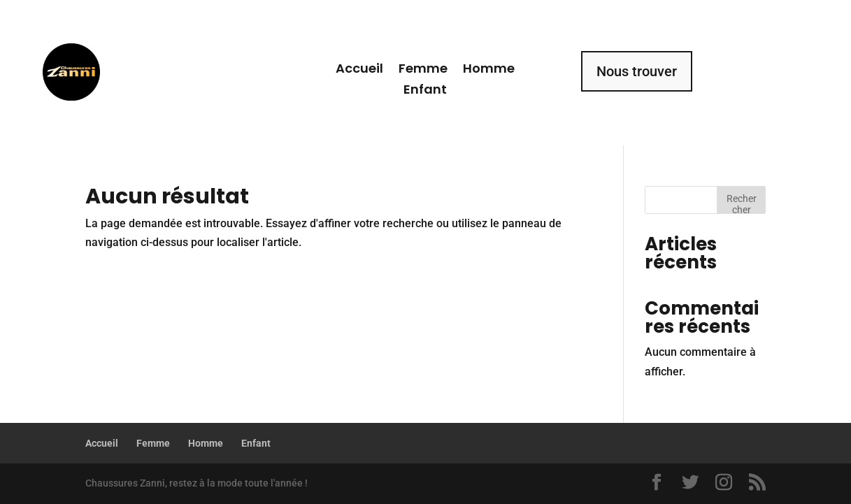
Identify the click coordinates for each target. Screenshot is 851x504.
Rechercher (742, 203)
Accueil (359, 70)
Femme (423, 70)
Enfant (425, 91)
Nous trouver (637, 71)
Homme (489, 70)
